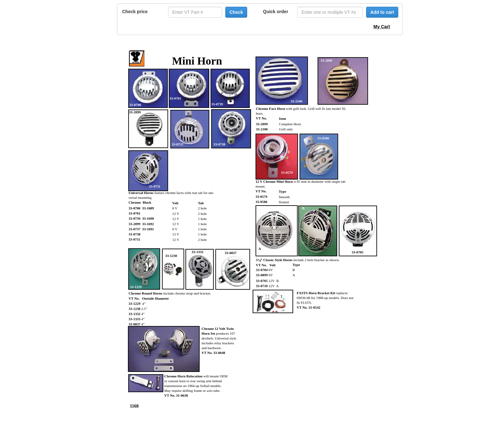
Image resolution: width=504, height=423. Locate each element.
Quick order (276, 12)
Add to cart (382, 12)
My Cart (382, 27)
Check (236, 12)
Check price (135, 12)
